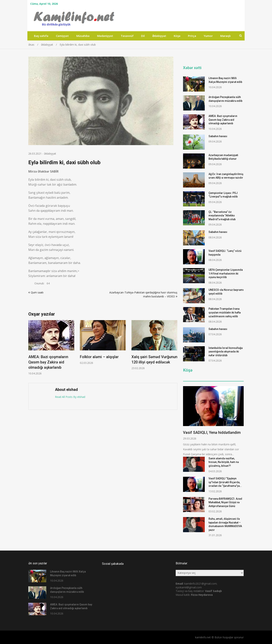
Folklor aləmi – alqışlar (99, 357)
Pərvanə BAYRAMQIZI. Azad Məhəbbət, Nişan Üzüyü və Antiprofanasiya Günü (225, 502)
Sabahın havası (218, 136)
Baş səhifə (41, 36)
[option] (51, 348)
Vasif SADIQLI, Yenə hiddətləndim (212, 432)
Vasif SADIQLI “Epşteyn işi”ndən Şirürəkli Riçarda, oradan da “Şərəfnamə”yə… (225, 482)
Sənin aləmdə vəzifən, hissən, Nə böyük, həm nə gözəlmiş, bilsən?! (224, 462)
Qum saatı (37, 292)
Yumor (208, 36)
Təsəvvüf (127, 36)
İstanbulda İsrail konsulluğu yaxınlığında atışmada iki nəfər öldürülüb (226, 352)
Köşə (177, 36)
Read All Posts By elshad (70, 397)
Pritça (192, 36)
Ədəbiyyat (159, 36)
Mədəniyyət (105, 36)
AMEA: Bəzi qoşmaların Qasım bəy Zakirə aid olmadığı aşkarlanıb (48, 362)
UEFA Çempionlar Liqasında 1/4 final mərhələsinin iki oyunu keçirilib (226, 273)
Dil (143, 36)
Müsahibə (83, 36)
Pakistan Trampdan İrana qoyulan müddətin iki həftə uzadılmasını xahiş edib (225, 312)
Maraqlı (225, 36)
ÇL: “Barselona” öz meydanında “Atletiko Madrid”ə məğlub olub (222, 216)
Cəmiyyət (62, 36)
